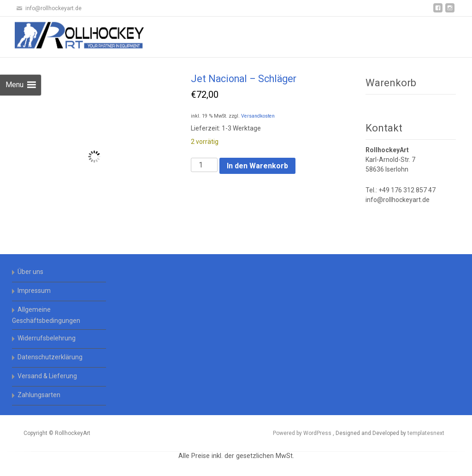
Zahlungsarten (39, 395)
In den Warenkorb (257, 166)
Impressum (34, 291)
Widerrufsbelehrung (47, 338)
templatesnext (426, 433)
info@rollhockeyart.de (398, 200)
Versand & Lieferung (47, 376)
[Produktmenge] (204, 165)
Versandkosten (258, 116)
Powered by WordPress (303, 433)
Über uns (30, 272)
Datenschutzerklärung (50, 357)
